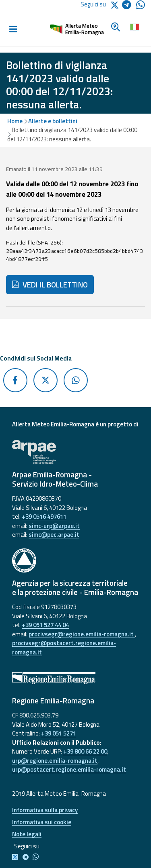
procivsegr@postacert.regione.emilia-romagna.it (64, 648)
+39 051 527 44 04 (45, 625)
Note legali (27, 834)
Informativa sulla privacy (45, 810)
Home (15, 121)
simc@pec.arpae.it (54, 535)
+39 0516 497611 (44, 517)
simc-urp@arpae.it (54, 526)
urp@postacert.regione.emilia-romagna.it (69, 769)
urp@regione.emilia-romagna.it (55, 761)
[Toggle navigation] (13, 29)
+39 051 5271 (59, 733)
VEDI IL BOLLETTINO (50, 285)
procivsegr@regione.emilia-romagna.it (82, 634)
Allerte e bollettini (53, 121)
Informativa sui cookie (42, 822)
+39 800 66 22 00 (85, 751)
